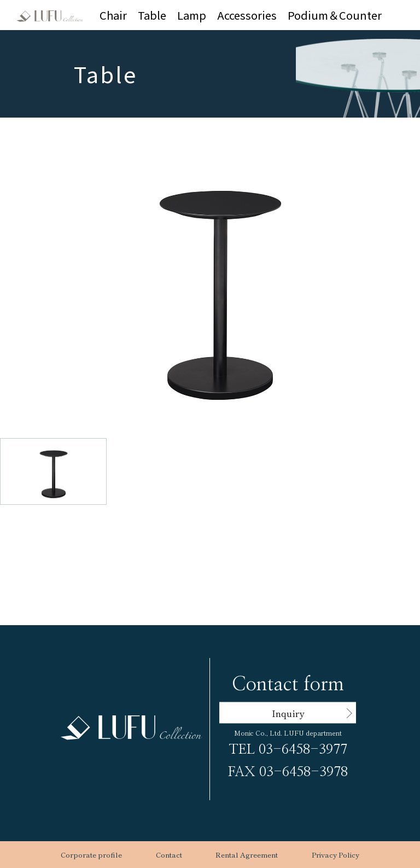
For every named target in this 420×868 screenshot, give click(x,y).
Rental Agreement (247, 855)
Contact (169, 855)
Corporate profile (91, 855)
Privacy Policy (336, 855)
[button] (220, 262)
